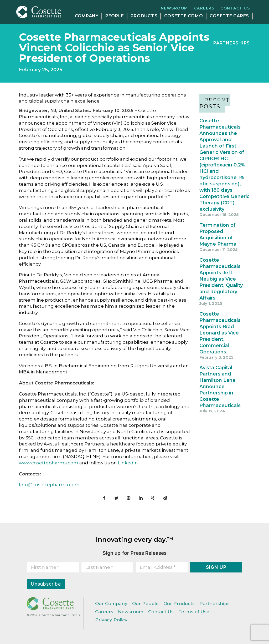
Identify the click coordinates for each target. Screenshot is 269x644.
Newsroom (174, 8)
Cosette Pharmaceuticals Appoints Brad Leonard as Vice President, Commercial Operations (220, 333)
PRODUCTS (144, 16)
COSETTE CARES (229, 16)
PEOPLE (115, 16)
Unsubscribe (46, 584)
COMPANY (87, 16)
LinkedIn (128, 463)
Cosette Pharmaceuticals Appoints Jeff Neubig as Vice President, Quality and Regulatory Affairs (221, 279)
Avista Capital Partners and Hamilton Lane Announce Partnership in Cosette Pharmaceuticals (220, 387)
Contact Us (235, 8)
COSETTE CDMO (183, 16)
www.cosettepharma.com (49, 463)
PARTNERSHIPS (232, 43)
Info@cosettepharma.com (49, 485)
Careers (204, 8)
